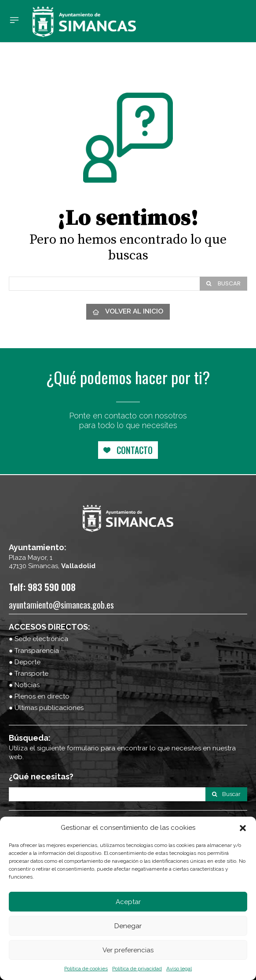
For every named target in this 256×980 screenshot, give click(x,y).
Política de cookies (86, 969)
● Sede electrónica (38, 639)
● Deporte (25, 662)
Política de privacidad (137, 969)
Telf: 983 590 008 (42, 587)
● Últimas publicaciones (46, 708)
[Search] (223, 284)
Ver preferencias (128, 950)
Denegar (128, 926)
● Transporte (29, 674)
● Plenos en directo (39, 696)
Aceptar (128, 902)
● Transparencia (34, 651)
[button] (243, 828)
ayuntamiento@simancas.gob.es (61, 605)
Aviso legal (179, 969)
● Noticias (24, 685)
